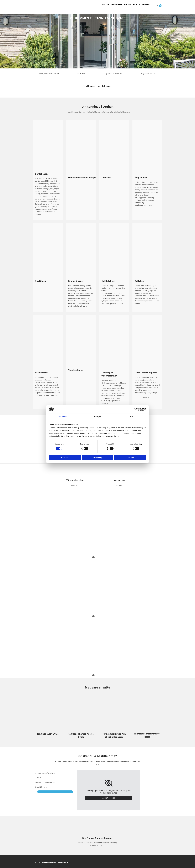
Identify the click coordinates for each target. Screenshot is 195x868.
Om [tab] (131, 417)
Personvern (63, 862)
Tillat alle (130, 458)
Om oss (127, 4)
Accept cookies (109, 798)
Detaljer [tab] (97, 417)
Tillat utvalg (97, 458)
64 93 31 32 (82, 74)
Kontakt (146, 4)
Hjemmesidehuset (48, 862)
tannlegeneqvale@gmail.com (49, 74)
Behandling (117, 4)
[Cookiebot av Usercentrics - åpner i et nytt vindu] (136, 409)
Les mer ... (147, 397)
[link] (109, 783)
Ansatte (136, 4)
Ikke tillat (65, 458)
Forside (106, 4)
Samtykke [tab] (64, 417)
